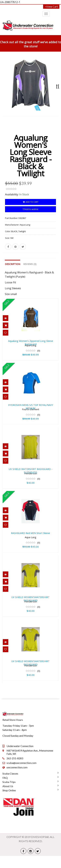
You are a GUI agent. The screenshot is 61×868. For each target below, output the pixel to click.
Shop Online (9, 802)
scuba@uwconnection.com (21, 775)
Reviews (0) (30, 276)
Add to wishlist (30, 221)
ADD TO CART (30, 214)
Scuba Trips (9, 794)
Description (13, 276)
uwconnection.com (17, 779)
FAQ (5, 790)
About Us (8, 798)
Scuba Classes (10, 786)
